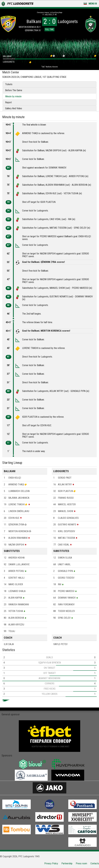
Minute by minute (13, 96)
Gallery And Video (14, 108)
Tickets (9, 84)
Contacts (95, 863)
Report (8, 102)
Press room (81, 863)
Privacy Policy (51, 863)
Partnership (67, 863)
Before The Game (14, 90)
